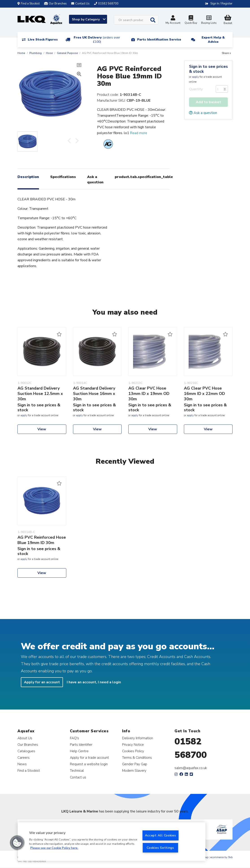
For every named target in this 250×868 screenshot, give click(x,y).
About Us (25, 738)
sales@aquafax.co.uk (191, 768)
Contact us (78, 777)
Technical (77, 770)
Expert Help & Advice (213, 40)
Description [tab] (28, 177)
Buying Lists (209, 20)
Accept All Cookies (161, 835)
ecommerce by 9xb (221, 857)
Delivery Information (138, 738)
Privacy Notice (133, 745)
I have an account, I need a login (94, 682)
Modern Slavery (134, 770)
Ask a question (203, 113)
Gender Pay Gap (135, 764)
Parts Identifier (81, 745)
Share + (226, 53)
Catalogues (26, 751)
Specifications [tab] (63, 177)
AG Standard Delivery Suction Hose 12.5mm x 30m (40, 394)
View (42, 429)
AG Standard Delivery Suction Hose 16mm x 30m (94, 394)
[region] (112, 842)
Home (21, 53)
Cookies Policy (133, 751)
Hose (49, 53)
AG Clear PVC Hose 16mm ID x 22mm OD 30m (204, 394)
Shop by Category (89, 19)
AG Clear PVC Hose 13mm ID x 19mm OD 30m (149, 394)
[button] (17, 843)
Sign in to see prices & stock (208, 69)
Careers (24, 758)
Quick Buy (191, 20)
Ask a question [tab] (95, 180)
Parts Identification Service (159, 40)
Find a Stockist (29, 4)
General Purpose (67, 53)
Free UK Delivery (97, 40)
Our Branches (55, 4)
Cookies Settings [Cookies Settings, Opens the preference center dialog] (160, 848)
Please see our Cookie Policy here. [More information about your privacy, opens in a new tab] (54, 848)
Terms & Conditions (137, 758)
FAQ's (74, 738)
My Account (173, 20)
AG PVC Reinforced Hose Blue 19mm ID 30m (42, 540)
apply (195, 77)
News (22, 764)
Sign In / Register (221, 4)
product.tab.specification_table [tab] (144, 177)
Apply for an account (42, 682)
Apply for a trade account (89, 758)
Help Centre (79, 751)
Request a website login (89, 764)
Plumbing (36, 53)
